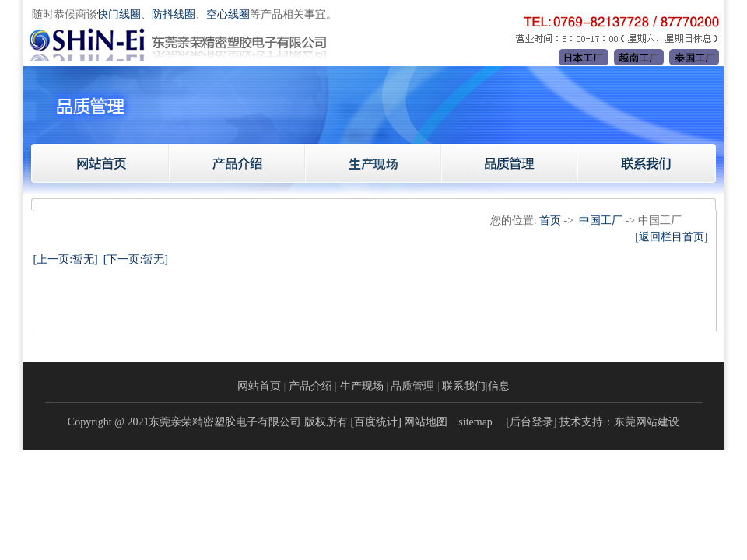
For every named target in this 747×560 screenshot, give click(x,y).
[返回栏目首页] (671, 237)
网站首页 (259, 386)
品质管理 (412, 386)
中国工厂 (601, 220)
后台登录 (531, 422)
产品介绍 (310, 386)
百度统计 (376, 422)
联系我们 (464, 386)
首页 (550, 220)
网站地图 (426, 422)
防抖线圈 (174, 14)
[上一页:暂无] (66, 259)
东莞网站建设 (647, 422)
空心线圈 (228, 14)
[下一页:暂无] (136, 259)
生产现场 (362, 386)
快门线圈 (119, 14)
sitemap (475, 422)
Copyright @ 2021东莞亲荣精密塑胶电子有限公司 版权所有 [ (211, 422)
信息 (499, 386)
